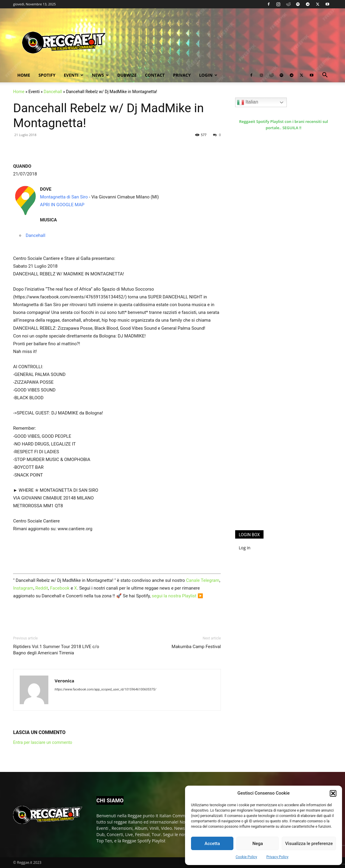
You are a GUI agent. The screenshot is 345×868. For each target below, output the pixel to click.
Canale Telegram (203, 580)
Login (208, 75)
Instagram (23, 588)
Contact (155, 75)
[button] (333, 793)
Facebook (60, 588)
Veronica (64, 681)
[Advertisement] (280, 428)
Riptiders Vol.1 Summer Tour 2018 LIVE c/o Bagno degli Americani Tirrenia (56, 650)
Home (24, 75)
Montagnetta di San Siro (64, 197)
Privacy (182, 75)
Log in (245, 548)
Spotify (47, 75)
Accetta (212, 844)
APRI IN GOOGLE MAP (62, 205)
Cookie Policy (247, 857)
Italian (248, 102)
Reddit (42, 588)
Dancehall (53, 92)
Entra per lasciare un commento (43, 742)
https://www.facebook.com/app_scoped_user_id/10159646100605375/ (105, 689)
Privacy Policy (278, 857)
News (100, 75)
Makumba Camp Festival (196, 647)
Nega (258, 844)
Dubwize (127, 75)
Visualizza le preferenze (309, 844)
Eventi (74, 75)
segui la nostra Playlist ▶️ (178, 596)
